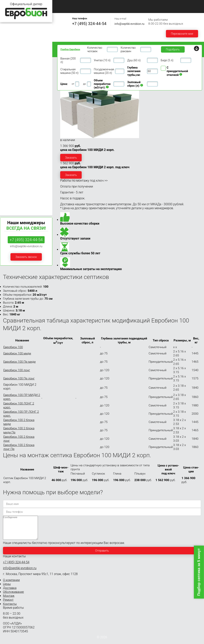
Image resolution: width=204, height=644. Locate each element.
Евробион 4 (9, 50)
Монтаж (64, 9)
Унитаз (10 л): (102, 60)
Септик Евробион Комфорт (19, 208)
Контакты (112, 9)
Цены (114, 4)
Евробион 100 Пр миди (20, 362)
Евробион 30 (10, 125)
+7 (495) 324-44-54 (89, 24)
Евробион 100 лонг (17, 370)
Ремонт (88, 9)
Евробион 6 (9, 65)
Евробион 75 (10, 147)
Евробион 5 (9, 58)
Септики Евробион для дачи (20, 28)
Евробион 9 (9, 87)
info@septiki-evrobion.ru (129, 24)
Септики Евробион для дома (20, 35)
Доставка (137, 4)
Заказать (71, 158)
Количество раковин (128, 49)
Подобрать (173, 49)
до (84, 84)
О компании (90, 4)
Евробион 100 (11, 155)
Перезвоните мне (182, 34)
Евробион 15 (10, 110)
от (73, 84)
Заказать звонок (26, 257)
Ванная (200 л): (68, 60)
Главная (64, 4)
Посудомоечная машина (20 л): (104, 71)
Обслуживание (166, 4)
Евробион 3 (9, 43)
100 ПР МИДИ (10, 164)
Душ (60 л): (134, 60)
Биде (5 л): (167, 60)
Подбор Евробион (70, 49)
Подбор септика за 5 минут (199, 572)
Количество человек (95, 49)
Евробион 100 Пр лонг (19, 378)
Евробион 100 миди (17, 353)
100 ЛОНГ (7, 168)
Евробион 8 (9, 80)
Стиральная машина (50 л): (70, 71)
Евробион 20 (10, 117)
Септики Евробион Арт (16, 185)
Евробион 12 (10, 102)
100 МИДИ (7, 160)
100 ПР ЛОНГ (9, 172)
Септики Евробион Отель (18, 193)
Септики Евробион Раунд (18, 178)
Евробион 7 (9, 73)
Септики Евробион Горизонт (20, 200)
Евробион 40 (10, 132)
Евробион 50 (10, 140)
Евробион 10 (10, 95)
